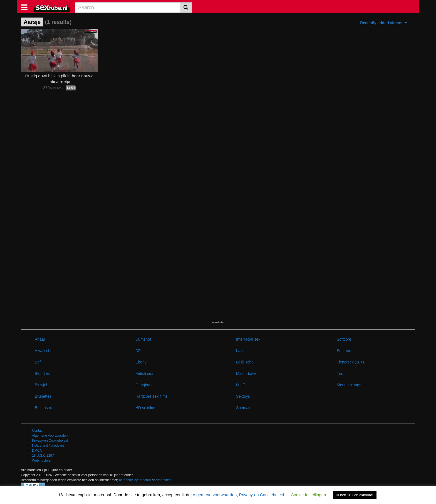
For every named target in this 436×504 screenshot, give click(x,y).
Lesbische (245, 362)
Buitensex (43, 408)
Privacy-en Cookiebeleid (50, 441)
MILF (241, 385)
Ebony (141, 362)
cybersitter (163, 480)
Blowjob (42, 385)
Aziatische (44, 351)
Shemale (244, 408)
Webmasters (41, 461)
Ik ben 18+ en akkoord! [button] (355, 495)
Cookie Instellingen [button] (309, 495)
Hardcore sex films (152, 396)
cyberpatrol (143, 480)
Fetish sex (144, 373)
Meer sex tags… (351, 385)
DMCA (37, 451)
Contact (38, 431)
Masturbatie (246, 373)
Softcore (344, 339)
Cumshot (143, 339)
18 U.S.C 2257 (43, 456)
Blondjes (42, 373)
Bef (38, 362)
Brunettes (43, 396)
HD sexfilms (146, 408)
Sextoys (243, 396)
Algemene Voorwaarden (50, 436)
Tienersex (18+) (350, 362)
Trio (340, 373)
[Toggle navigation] (26, 7)
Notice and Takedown (48, 446)
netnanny (126, 480)
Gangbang (144, 385)
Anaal (40, 339)
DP (138, 351)
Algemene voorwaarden (215, 495)
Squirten (344, 351)
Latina (241, 351)
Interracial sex (248, 339)
